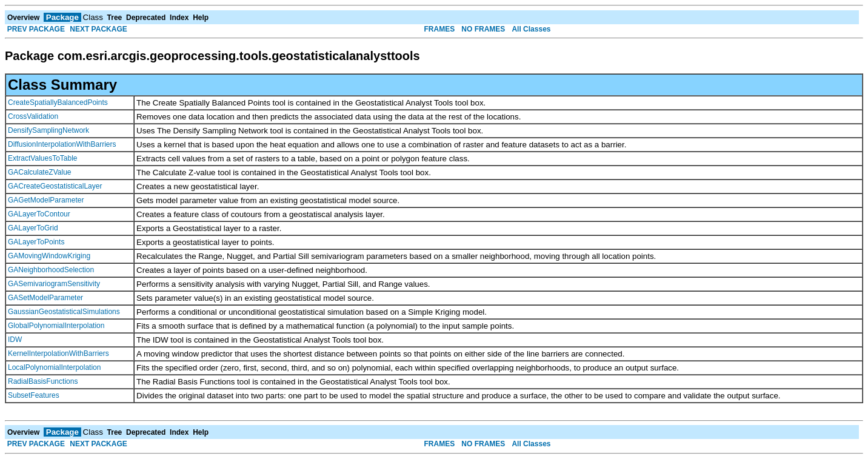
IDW (15, 340)
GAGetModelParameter (46, 200)
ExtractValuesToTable (43, 158)
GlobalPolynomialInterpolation (56, 326)
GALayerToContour (39, 214)
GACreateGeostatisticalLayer (55, 186)
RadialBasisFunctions (43, 381)
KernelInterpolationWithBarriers (58, 353)
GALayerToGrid (33, 228)
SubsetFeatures (34, 395)
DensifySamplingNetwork (48, 130)
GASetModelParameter (45, 298)
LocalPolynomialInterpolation (54, 367)
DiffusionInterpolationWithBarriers (62, 144)
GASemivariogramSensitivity (54, 284)
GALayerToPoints (36, 242)
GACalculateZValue (40, 172)
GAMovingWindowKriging (49, 256)
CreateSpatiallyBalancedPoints (58, 102)
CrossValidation (33, 116)
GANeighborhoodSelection (51, 270)
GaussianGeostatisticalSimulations (64, 312)
